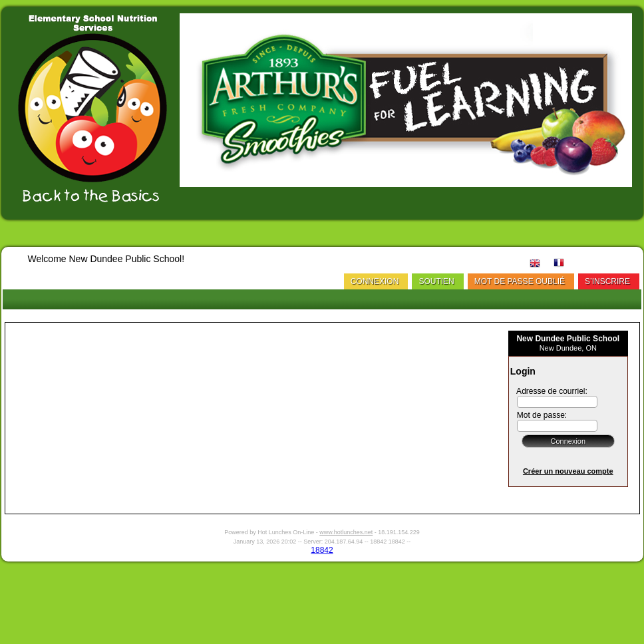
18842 (322, 550)
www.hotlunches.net (346, 532)
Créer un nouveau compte (568, 471)
